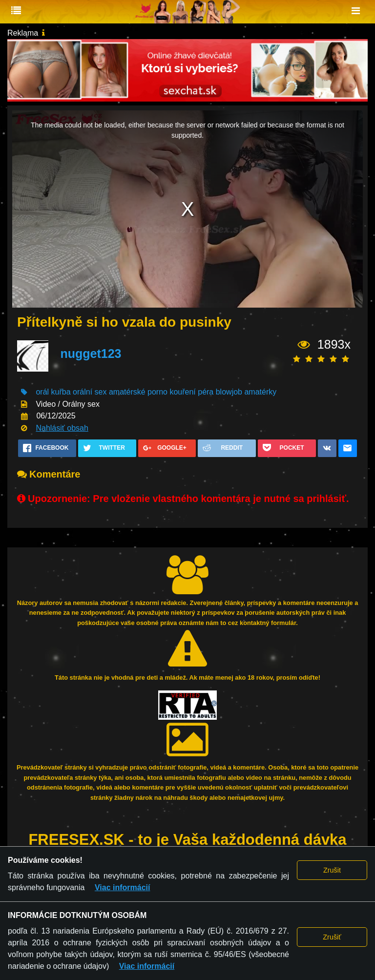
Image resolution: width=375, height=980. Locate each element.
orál (42, 392)
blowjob (229, 392)
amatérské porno (138, 392)
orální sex (90, 392)
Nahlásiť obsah (62, 428)
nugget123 (91, 354)
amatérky (260, 392)
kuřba (61, 392)
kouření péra (191, 392)
